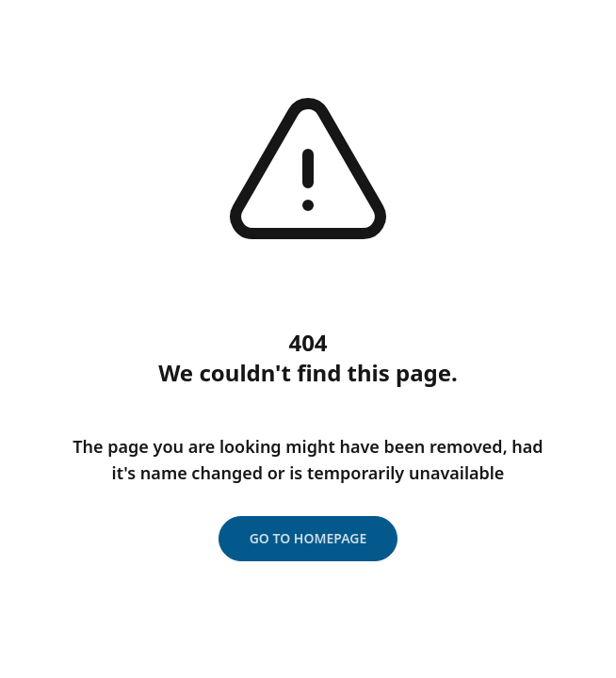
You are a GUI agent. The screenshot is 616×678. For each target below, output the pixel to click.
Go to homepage (308, 538)
